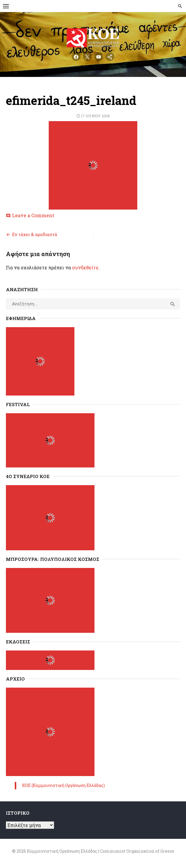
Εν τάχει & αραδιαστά (35, 234)
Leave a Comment (33, 215)
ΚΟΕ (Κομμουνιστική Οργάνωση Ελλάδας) (63, 785)
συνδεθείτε (85, 267)
